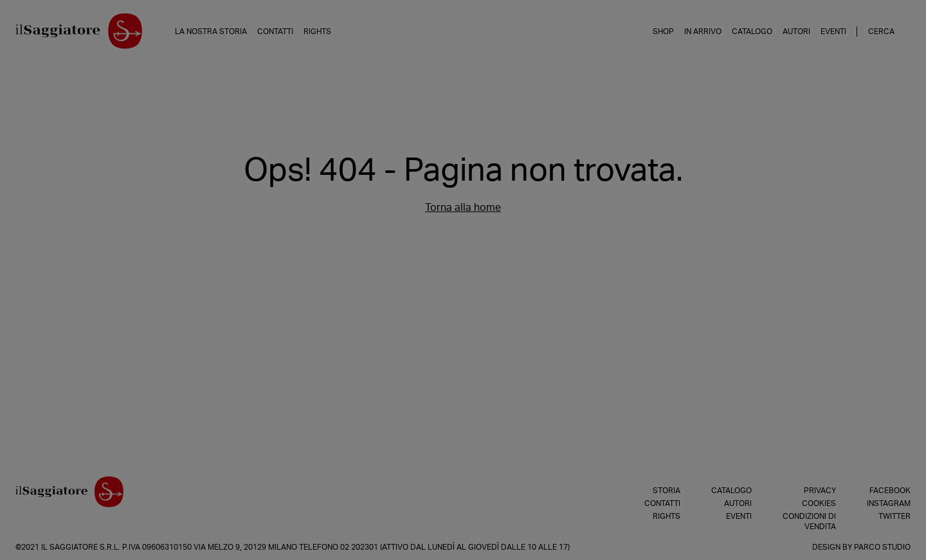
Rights (317, 32)
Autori (796, 32)
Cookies (819, 503)
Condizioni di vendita (809, 521)
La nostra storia (211, 32)
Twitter (894, 516)
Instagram (889, 503)
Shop (663, 32)
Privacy (820, 491)
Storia (667, 491)
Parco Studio (882, 547)
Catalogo (752, 32)
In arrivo (703, 32)
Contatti (275, 32)
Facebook (890, 491)
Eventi (833, 32)
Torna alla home (463, 208)
